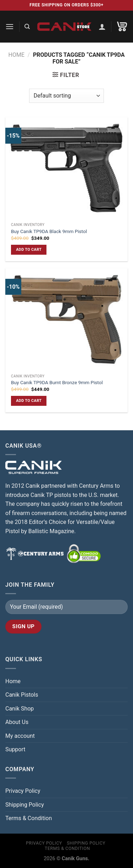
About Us (17, 722)
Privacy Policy (23, 791)
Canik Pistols (22, 695)
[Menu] (10, 26)
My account (20, 736)
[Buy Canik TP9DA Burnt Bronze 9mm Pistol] (66, 319)
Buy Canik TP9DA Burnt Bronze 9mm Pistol (57, 382)
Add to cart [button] (29, 250)
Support (15, 749)
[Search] (27, 27)
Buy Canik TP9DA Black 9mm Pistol (49, 231)
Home (16, 55)
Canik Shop (20, 709)
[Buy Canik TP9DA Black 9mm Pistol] (66, 168)
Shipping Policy (25, 805)
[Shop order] (66, 96)
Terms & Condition (29, 818)
